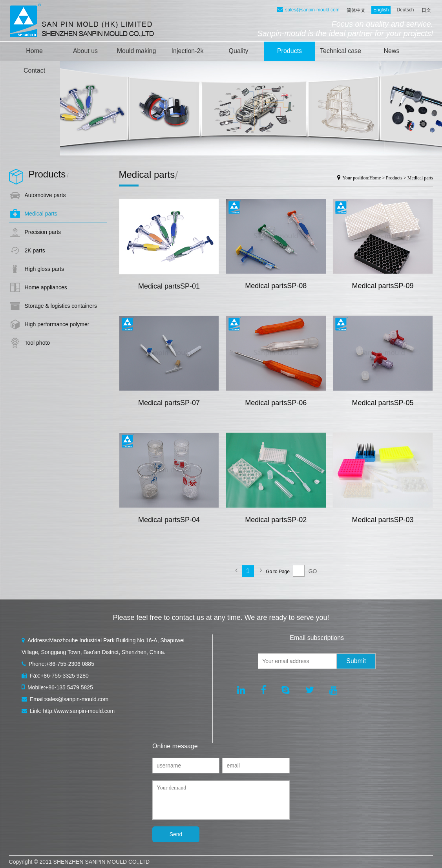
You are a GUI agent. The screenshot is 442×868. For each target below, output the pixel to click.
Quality (239, 51)
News (392, 51)
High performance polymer (57, 324)
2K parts (35, 250)
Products (289, 51)
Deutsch (405, 10)
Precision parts (43, 232)
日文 (426, 10)
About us (85, 51)
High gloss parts (44, 269)
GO (313, 571)
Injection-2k (188, 51)
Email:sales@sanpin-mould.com (65, 699)
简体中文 (356, 10)
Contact (34, 70)
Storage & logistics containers (61, 306)
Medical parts (41, 214)
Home (34, 51)
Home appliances (46, 287)
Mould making (137, 51)
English (381, 10)
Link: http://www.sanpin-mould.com (68, 711)
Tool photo (37, 343)
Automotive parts (45, 195)
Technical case (341, 51)
